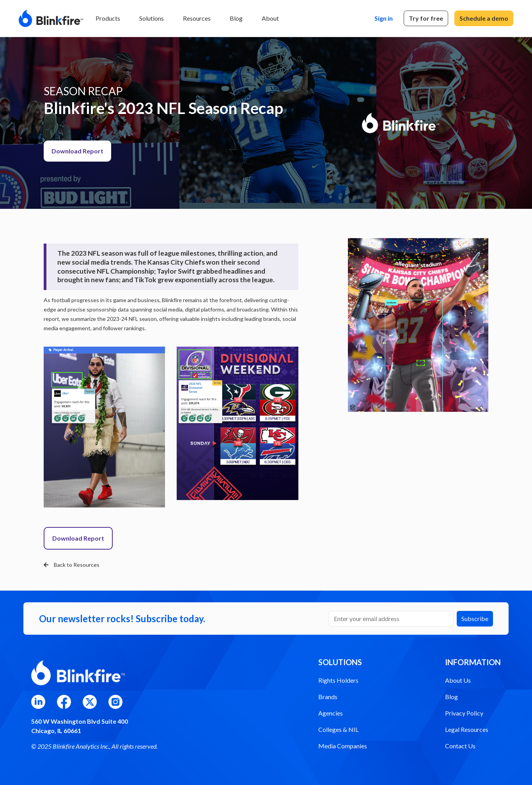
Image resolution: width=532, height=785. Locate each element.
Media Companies (343, 746)
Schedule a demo (484, 18)
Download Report (77, 151)
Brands (328, 697)
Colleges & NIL (338, 729)
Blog (236, 18)
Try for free (426, 18)
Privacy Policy (464, 713)
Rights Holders (338, 680)
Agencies (331, 713)
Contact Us (460, 746)
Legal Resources (467, 729)
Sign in (384, 18)
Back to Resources (72, 565)
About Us (458, 680)
